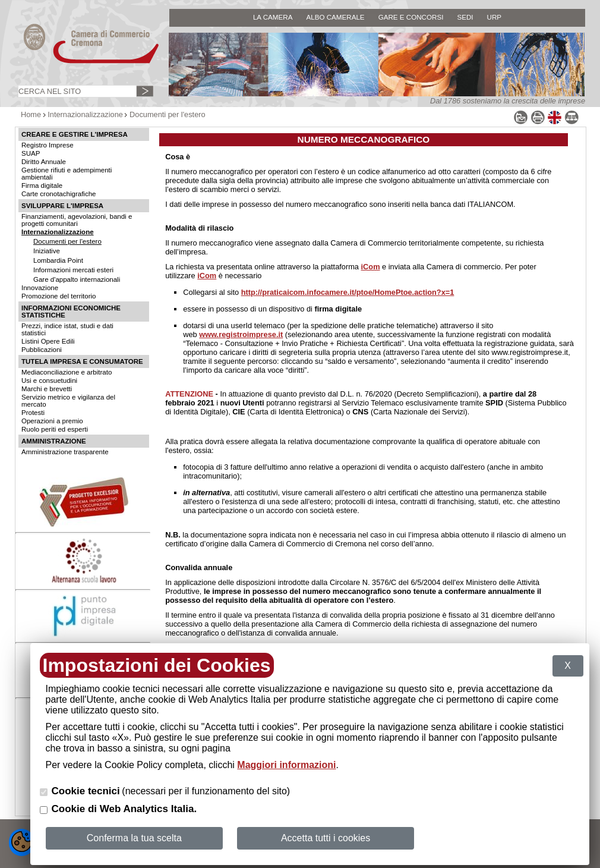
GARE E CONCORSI (411, 17)
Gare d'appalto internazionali (77, 279)
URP (495, 17)
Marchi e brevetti (47, 389)
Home (31, 114)
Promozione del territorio (59, 296)
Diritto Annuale (44, 162)
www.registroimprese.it (241, 334)
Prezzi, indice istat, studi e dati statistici (67, 329)
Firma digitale (42, 185)
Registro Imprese (48, 145)
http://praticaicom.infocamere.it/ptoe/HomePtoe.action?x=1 (348, 292)
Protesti (33, 413)
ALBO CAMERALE (335, 17)
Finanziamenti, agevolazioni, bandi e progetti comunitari (77, 220)
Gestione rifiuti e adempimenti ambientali (67, 174)
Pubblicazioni (42, 350)
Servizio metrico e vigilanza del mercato (68, 401)
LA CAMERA (273, 17)
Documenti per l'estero (168, 114)
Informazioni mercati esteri (73, 270)
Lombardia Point (58, 260)
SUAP (31, 153)
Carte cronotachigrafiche (59, 194)
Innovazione (40, 288)
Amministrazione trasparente (65, 452)
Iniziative (47, 251)
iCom (371, 267)
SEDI (465, 17)
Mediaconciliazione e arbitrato (67, 372)
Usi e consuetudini (49, 380)
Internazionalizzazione (85, 114)
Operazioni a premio (52, 421)
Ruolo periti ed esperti (55, 429)
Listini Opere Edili (48, 341)
